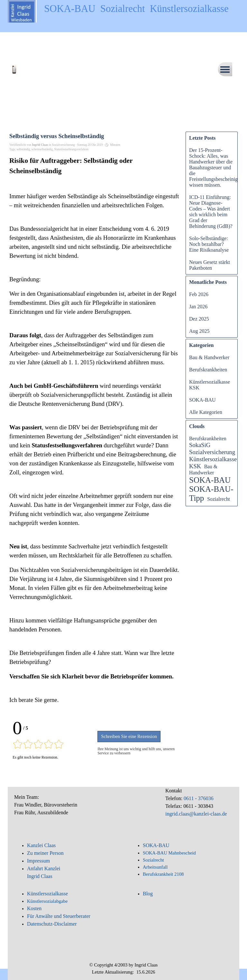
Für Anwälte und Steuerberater (59, 916)
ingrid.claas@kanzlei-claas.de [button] (196, 814)
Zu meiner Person (45, 853)
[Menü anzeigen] (225, 69)
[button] (30, 67)
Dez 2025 (199, 319)
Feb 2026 (199, 294)
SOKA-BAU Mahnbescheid (169, 853)
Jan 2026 (198, 307)
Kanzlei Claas (41, 845)
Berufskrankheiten (208, 370)
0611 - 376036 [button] (198, 798)
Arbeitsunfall (155, 867)
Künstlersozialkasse (47, 894)
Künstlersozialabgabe (48, 901)
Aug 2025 (199, 331)
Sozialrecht (219, 499)
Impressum (38, 861)
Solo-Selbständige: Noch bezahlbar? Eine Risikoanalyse (209, 244)
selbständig (23, 149)
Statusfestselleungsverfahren (72, 149)
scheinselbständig (42, 149)
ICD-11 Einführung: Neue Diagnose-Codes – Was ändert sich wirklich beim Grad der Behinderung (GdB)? (211, 212)
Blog (148, 894)
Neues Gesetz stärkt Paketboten (210, 265)
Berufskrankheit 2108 (163, 874)
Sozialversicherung (212, 452)
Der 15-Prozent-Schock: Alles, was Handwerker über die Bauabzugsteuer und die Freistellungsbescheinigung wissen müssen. (217, 168)
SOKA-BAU (202, 400)
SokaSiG (200, 445)
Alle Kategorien (206, 412)
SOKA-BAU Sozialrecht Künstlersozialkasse (136, 9)
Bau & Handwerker (209, 357)
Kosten (34, 908)
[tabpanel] (67, 808)
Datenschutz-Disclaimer (52, 924)
